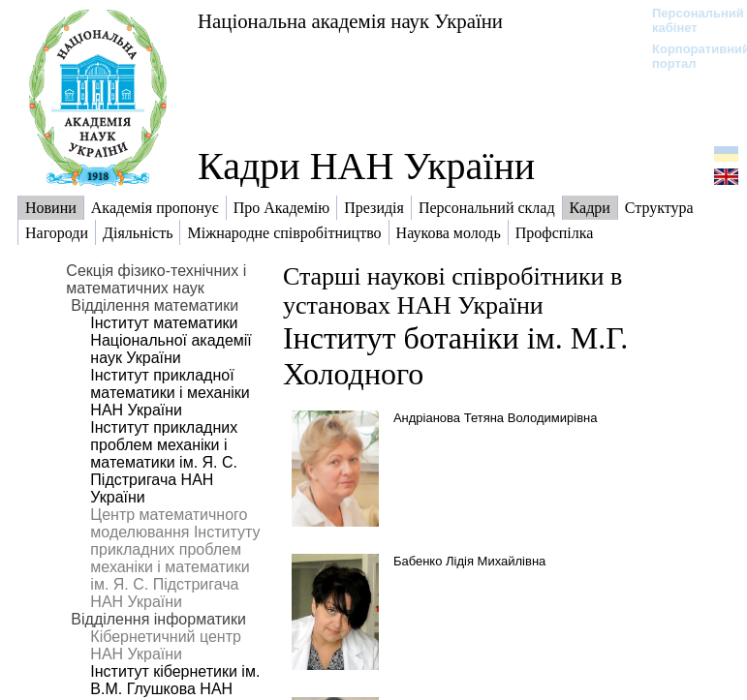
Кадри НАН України (366, 166)
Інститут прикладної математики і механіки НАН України (170, 393)
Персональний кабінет (688, 20)
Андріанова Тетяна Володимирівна (496, 418)
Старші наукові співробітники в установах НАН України (452, 291)
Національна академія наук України (350, 21)
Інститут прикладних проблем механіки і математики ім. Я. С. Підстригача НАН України (164, 462)
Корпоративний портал (688, 56)
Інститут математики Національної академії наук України (171, 340)
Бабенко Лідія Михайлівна (469, 561)
